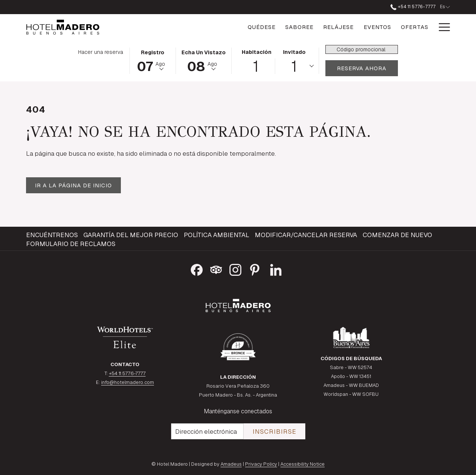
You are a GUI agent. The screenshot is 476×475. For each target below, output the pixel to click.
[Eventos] (342, 27)
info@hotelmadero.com (128, 382)
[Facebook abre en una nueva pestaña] (197, 269)
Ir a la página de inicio (73, 185)
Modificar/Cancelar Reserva (306, 235)
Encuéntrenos (52, 235)
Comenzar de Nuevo (397, 235)
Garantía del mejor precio (131, 235)
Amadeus (231, 464)
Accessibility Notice (303, 464)
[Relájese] (303, 27)
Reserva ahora (367, 68)
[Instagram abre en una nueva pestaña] (235, 269)
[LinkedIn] (276, 269)
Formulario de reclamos (71, 244)
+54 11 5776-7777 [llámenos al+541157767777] (413, 7)
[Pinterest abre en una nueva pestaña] (255, 269)
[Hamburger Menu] (442, 27)
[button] (152, 60)
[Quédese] (226, 27)
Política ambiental (216, 235)
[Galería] (416, 27)
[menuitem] (53, 235)
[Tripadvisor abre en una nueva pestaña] (216, 269)
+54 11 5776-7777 (127, 373)
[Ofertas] (379, 27)
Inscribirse (274, 432)
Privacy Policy (261, 464)
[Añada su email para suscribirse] (207, 431)
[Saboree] (264, 27)
